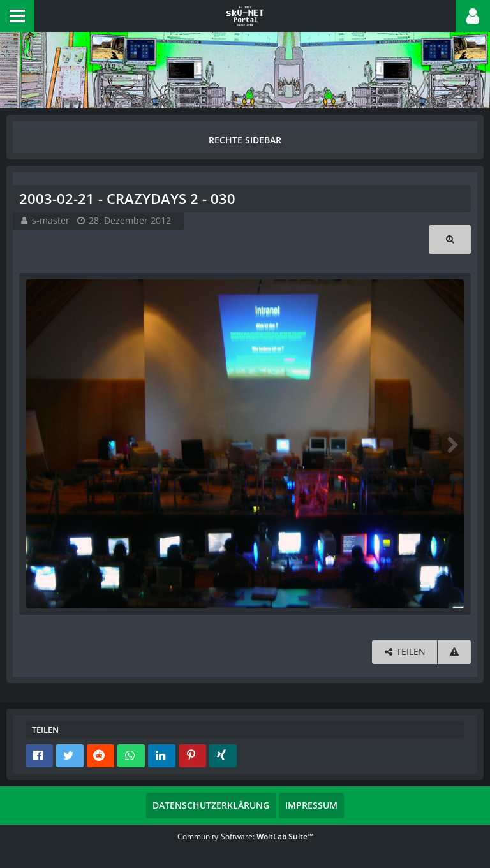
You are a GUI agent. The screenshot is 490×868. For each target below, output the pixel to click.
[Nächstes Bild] (452, 444)
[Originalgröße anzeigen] (450, 239)
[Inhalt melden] (454, 652)
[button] (17, 16)
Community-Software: (245, 836)
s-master (51, 220)
